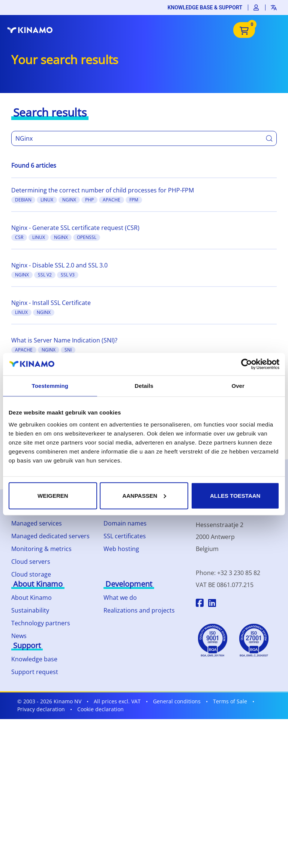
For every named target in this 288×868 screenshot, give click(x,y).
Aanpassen (144, 495)
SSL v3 (68, 275)
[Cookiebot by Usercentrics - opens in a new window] (247, 364)
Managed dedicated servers (50, 536)
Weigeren (53, 495)
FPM (134, 200)
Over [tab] (238, 386)
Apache (112, 200)
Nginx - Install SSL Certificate (51, 303)
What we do (120, 598)
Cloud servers (31, 562)
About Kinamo (31, 598)
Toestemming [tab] (50, 386)
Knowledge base (34, 659)
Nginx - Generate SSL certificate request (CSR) (75, 228)
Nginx (69, 200)
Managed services (37, 523)
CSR (19, 237)
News (19, 636)
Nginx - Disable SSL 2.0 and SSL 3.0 (59, 265)
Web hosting (121, 549)
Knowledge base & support (205, 8)
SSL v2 (45, 275)
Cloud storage (31, 574)
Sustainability (30, 610)
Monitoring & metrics (41, 549)
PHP (89, 200)
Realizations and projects (139, 610)
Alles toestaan (235, 495)
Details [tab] (144, 386)
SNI (68, 350)
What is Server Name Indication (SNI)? (64, 340)
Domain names (125, 523)
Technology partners (41, 623)
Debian (23, 200)
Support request (35, 672)
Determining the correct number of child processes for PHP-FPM (103, 190)
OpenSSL (87, 237)
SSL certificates (125, 536)
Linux (47, 200)
